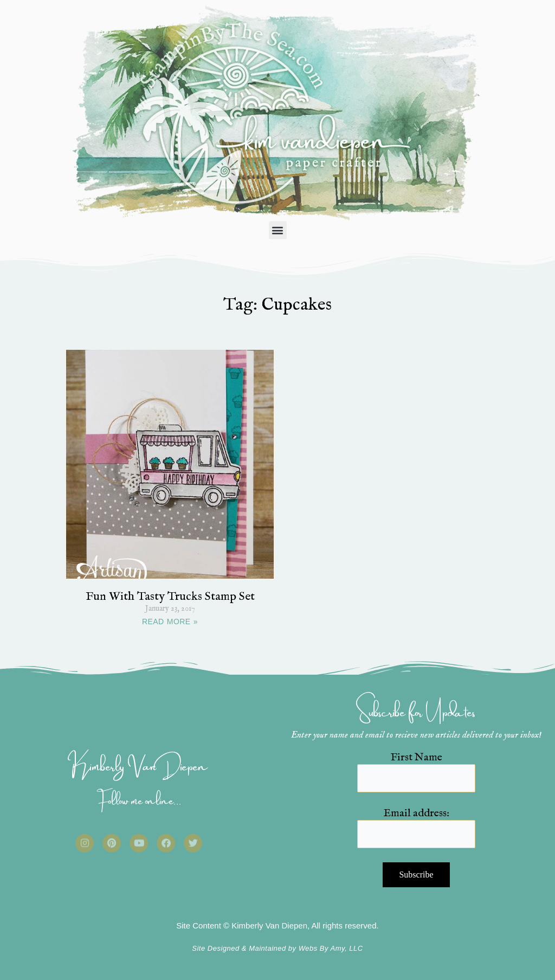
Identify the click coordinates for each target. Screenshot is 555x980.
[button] (278, 230)
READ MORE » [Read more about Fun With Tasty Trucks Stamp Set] (170, 622)
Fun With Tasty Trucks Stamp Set (170, 597)
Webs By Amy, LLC (331, 948)
